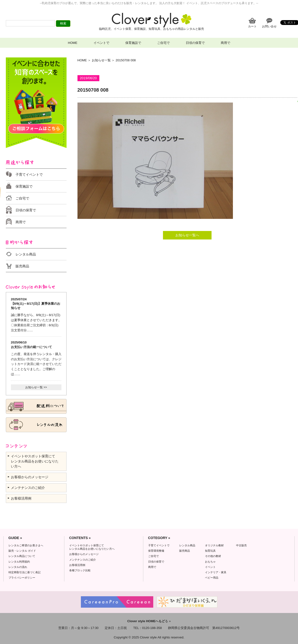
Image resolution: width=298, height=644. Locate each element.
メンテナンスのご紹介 (28, 488)
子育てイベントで (29, 175)
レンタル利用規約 (19, 562)
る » (149, 621)
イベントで (101, 43)
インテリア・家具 (216, 572)
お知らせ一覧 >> (36, 387)
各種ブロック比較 (80, 570)
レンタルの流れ (18, 567)
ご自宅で (163, 43)
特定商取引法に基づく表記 (25, 572)
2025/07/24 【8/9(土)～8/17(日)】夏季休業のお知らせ (36, 304)
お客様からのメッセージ (30, 477)
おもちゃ (210, 562)
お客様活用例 (21, 498)
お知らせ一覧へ (187, 235)
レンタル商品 (26, 254)
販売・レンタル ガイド (22, 551)
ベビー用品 (212, 578)
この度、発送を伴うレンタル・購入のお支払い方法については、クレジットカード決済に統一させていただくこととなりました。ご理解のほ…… (36, 364)
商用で (226, 43)
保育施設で (133, 43)
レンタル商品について (22, 556)
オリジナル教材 (214, 545)
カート (252, 26)
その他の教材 (213, 556)
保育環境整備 (156, 551)
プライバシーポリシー (22, 578)
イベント (210, 567)
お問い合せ (269, 26)
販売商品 (22, 266)
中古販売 (241, 545)
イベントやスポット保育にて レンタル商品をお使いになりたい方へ (35, 461)
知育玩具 (210, 551)
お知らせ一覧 (101, 60)
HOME (73, 43)
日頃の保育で (195, 43)
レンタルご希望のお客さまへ (26, 545)
